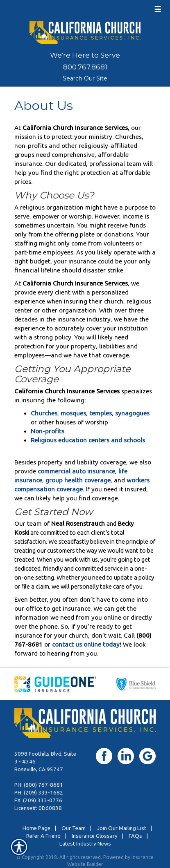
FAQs (135, 836)
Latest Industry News (85, 844)
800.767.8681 (85, 67)
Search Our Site (85, 78)
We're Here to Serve (85, 55)
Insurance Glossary (95, 836)
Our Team (74, 828)
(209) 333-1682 (43, 793)
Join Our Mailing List (121, 828)
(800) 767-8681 (43, 785)
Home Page (36, 828)
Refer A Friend (43, 836)
